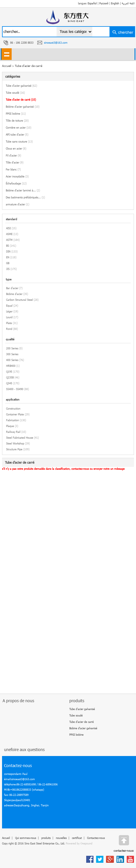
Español (92, 3)
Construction (13, 409)
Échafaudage (16, 183)
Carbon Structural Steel (20, 300)
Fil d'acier (13, 155)
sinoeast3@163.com (56, 43)
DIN (8, 251)
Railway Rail (13, 432)
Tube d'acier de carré (29, 66)
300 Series (12, 354)
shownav (7, 54)
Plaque (10, 426)
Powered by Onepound (79, 843)
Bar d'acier (12, 288)
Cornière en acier (18, 128)
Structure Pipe (14, 449)
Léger (9, 311)
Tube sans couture (19, 142)
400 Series (12, 360)
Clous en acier (16, 148)
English (115, 3)
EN (8, 257)
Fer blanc (13, 169)
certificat (77, 838)
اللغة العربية (128, 3)
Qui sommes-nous (26, 838)
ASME (9, 234)
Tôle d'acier (15, 162)
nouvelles (61, 838)
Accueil (6, 838)
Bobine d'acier (14, 294)
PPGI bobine (16, 114)
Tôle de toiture (17, 121)
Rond (9, 329)
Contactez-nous (96, 838)
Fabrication (13, 420)
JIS (8, 269)
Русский (104, 3)
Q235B (10, 377)
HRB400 (11, 366)
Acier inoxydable (17, 176)
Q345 (9, 383)
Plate (9, 323)
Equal (9, 306)
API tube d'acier (17, 135)
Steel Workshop (15, 443)
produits (46, 838)
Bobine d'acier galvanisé (23, 107)
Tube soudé (15, 93)
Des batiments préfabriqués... (25, 197)
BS (8, 246)
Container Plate (15, 414)
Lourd (9, 317)
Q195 (9, 372)
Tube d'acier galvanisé (21, 86)
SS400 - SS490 (15, 389)
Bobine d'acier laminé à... (23, 190)
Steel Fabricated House (20, 438)
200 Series (12, 348)
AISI (8, 228)
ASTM (9, 240)
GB (8, 263)
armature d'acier (17, 204)
